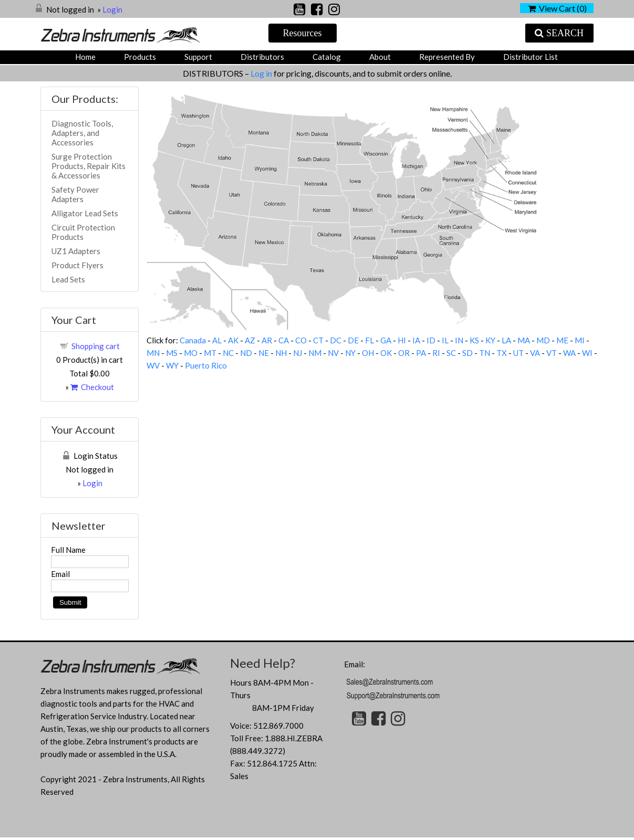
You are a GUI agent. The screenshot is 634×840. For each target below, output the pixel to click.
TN (485, 353)
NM (315, 353)
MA (524, 340)
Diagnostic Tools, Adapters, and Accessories (82, 133)
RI (436, 353)
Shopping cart (96, 346)
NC (228, 353)
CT (318, 340)
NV (333, 353)
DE (353, 340)
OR (404, 353)
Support (198, 57)
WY (172, 365)
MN (153, 353)
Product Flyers (77, 265)
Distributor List (531, 57)
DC (336, 340)
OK (386, 353)
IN (459, 340)
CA (284, 340)
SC (451, 353)
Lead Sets (68, 279)
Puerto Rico (206, 365)
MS (172, 353)
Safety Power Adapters (75, 194)
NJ (298, 353)
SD (467, 353)
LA (506, 340)
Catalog (327, 57)
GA (386, 340)
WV (153, 365)
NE (264, 353)
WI (587, 353)
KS (474, 340)
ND (246, 353)
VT (552, 353)
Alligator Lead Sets (85, 213)
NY (350, 353)
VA (535, 353)
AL (217, 340)
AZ (250, 340)
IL (445, 340)
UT (518, 353)
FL (370, 340)
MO (191, 353)
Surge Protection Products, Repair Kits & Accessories (89, 166)
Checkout (92, 387)
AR (267, 340)
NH (281, 353)
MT (210, 353)
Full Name (68, 550)
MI (580, 340)
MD (543, 340)
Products (140, 57)
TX (502, 353)
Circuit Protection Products (83, 232)
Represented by (447, 57)
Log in (262, 73)
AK (233, 340)
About (380, 57)
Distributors (262, 57)
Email (60, 574)
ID (431, 340)
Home (85, 57)
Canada (193, 340)
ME (562, 340)
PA (421, 353)
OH (368, 353)
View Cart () (557, 8)
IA (416, 340)
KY (490, 340)
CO (301, 340)
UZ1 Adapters (76, 251)
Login (112, 9)
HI (402, 340)
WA (569, 353)
